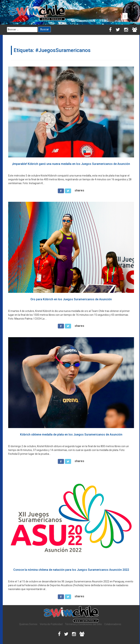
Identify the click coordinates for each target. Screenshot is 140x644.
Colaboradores (113, 624)
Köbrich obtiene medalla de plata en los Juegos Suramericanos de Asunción (71, 435)
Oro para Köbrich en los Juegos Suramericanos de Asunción (71, 299)
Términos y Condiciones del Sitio (83, 624)
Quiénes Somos (28, 624)
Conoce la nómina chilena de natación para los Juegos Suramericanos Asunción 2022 (71, 570)
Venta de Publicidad (51, 624)
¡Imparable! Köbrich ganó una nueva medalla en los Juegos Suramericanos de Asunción (71, 164)
